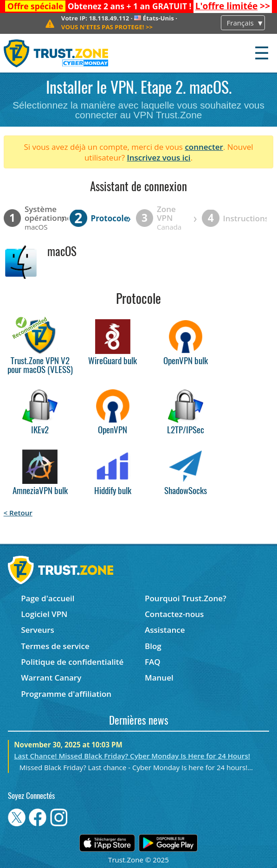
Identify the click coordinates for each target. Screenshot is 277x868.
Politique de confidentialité (72, 662)
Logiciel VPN (44, 614)
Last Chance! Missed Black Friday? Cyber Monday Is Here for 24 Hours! (132, 756)
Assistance (165, 630)
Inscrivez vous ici (159, 158)
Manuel (159, 678)
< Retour (18, 513)
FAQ (153, 662)
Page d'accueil (48, 598)
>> (233, 6)
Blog (153, 646)
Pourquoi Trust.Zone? (186, 598)
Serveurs (38, 630)
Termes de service (55, 646)
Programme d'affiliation (66, 694)
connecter (204, 147)
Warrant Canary (51, 678)
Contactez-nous (174, 614)
